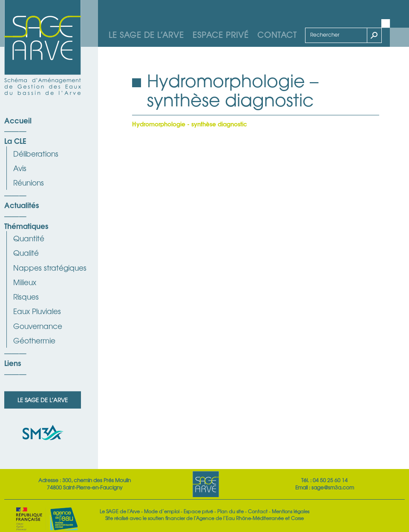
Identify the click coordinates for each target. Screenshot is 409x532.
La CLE (15, 140)
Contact (277, 34)
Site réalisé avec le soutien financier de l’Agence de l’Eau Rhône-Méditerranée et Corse (204, 518)
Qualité (26, 253)
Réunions (29, 182)
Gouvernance (38, 326)
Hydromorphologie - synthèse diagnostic (190, 124)
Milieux (25, 282)
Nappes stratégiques (50, 267)
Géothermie (34, 340)
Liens (13, 363)
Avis (20, 168)
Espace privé (221, 34)
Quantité (29, 238)
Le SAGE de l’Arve (146, 34)
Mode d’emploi (162, 511)
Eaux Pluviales (37, 311)
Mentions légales (291, 511)
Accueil (18, 120)
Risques (26, 296)
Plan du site (230, 511)
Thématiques (26, 226)
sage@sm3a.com (333, 487)
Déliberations (36, 153)
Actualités (22, 205)
